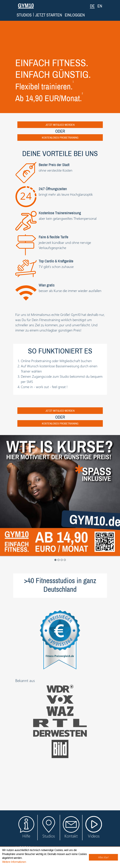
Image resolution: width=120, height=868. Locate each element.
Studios (24, 15)
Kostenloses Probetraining (60, 138)
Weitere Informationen (14, 862)
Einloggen (75, 15)
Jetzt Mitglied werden (60, 125)
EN (100, 6)
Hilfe (26, 827)
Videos (94, 830)
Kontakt (71, 827)
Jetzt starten (49, 15)
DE (92, 6)
